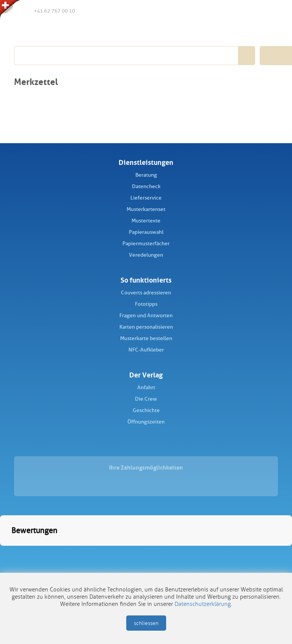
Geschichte (146, 410)
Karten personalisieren (146, 327)
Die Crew (146, 399)
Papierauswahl (146, 232)
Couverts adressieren (146, 293)
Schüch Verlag (57, 31)
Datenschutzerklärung (203, 604)
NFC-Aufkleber (146, 350)
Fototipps (146, 304)
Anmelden (253, 11)
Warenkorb (269, 11)
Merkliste (238, 11)
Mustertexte (146, 221)
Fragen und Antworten (146, 316)
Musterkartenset (146, 209)
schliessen (146, 623)
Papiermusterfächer (146, 244)
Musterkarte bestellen (146, 338)
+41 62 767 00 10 (48, 10)
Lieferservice (146, 198)
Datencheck (146, 186)
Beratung (146, 175)
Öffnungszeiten (146, 422)
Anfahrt (146, 388)
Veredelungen (146, 255)
